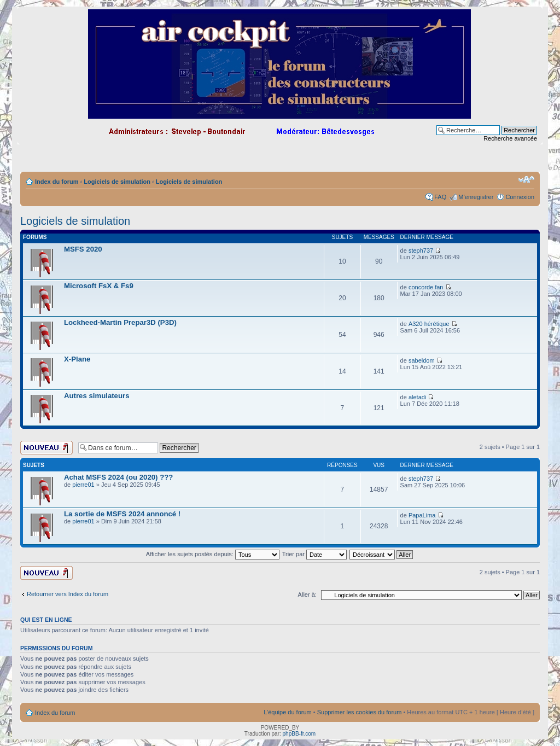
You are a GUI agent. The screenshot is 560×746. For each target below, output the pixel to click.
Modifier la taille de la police (526, 179)
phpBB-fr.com (299, 734)
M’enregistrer (476, 197)
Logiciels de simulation (117, 182)
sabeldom (422, 360)
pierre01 (83, 485)
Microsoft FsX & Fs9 (99, 286)
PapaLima (422, 515)
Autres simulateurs (97, 396)
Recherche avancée (510, 138)
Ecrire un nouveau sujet (46, 448)
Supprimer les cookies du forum (360, 712)
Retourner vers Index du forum (68, 594)
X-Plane (77, 359)
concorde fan (426, 287)
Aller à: (307, 595)
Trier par (314, 554)
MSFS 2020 (83, 249)
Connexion (520, 197)
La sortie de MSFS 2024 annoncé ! (122, 514)
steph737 (421, 250)
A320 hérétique (429, 324)
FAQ (440, 197)
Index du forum (57, 182)
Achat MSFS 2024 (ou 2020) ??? (118, 477)
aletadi (417, 397)
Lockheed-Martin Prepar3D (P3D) (120, 322)
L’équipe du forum (287, 712)
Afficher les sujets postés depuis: (213, 554)
